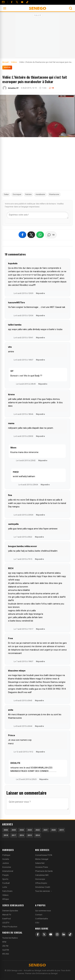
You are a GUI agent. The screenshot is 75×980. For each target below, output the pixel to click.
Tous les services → (44, 891)
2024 (22, 830)
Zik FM (5, 946)
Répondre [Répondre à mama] (40, 436)
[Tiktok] (27, 2)
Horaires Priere (42, 867)
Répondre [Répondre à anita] (39, 726)
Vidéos (7, 67)
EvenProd (6, 919)
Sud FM (6, 950)
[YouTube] (22, 2)
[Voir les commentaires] (51, 235)
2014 (38, 835)
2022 (38, 830)
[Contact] (3, 2)
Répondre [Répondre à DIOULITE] (44, 779)
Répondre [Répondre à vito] (40, 360)
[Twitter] (17, 2)
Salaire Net (40, 863)
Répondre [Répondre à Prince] (40, 752)
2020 (53, 830)
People (5, 875)
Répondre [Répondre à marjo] (45, 485)
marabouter (40, 194)
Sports (5, 879)
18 (51, 88)
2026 (6, 830)
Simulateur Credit (43, 887)
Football (6, 883)
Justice (6, 863)
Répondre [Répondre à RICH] (40, 629)
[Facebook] (12, 2)
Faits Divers (7, 891)
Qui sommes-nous (43, 911)
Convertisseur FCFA (44, 855)
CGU (37, 923)
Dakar (6, 194)
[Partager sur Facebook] (22, 235)
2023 (30, 830)
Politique (6, 855)
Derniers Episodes (10, 911)
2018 (6, 835)
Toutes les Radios (10, 938)
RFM (4, 942)
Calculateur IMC (42, 875)
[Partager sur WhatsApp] (40, 235)
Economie (7, 867)
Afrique (6, 899)
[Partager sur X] (31, 235)
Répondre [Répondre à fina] (40, 515)
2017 (14, 835)
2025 (14, 830)
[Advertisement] (38, 36)
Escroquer (17, 194)
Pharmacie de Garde (44, 871)
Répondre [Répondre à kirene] (40, 414)
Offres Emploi (41, 883)
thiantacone (54, 194)
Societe (6, 859)
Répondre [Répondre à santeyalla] (39, 537)
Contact (39, 915)
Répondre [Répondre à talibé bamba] (40, 338)
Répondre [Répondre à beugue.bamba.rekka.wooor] (39, 559)
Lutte (5, 887)
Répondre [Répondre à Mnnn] (43, 460)
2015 (30, 835)
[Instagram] (57, 934)
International (8, 871)
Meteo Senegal (42, 859)
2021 (46, 830)
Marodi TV (7, 915)
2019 (61, 830)
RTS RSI (6, 954)
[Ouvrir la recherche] (71, 8)
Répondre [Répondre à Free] (40, 661)
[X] (44, 934)
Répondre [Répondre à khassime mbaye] (39, 700)
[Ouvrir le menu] (5, 8)
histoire (28, 194)
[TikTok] (70, 934)
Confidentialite (42, 919)
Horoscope (40, 879)
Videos (5, 895)
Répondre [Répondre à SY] (43, 384)
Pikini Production (10, 927)
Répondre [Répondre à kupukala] (40, 293)
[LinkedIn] (64, 934)
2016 (22, 835)
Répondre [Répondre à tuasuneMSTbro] (40, 315)
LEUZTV (6, 923)
